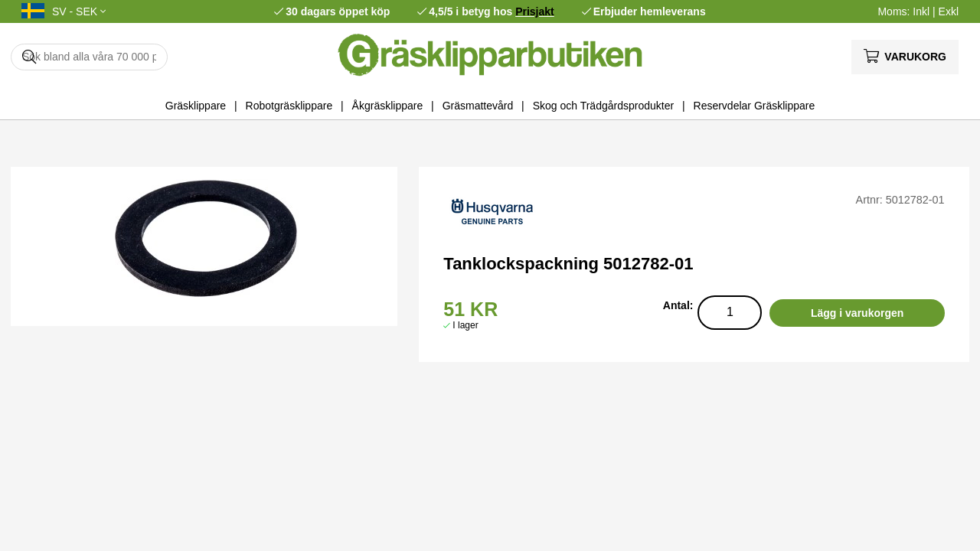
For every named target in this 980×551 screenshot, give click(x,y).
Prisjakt (535, 11)
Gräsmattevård (478, 106)
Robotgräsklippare (289, 106)
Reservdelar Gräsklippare (755, 106)
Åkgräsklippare (388, 106)
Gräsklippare (196, 106)
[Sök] (89, 57)
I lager (465, 325)
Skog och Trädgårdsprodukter (603, 106)
